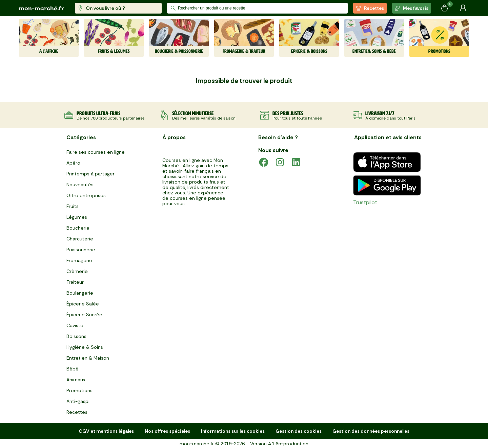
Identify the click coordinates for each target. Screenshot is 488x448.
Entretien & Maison (88, 358)
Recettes (370, 8)
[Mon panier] (445, 8)
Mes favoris (412, 8)
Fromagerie (79, 260)
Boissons (76, 336)
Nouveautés (80, 185)
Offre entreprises (86, 195)
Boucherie (78, 228)
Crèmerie (77, 271)
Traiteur (75, 282)
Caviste (75, 325)
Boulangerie (80, 293)
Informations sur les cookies (233, 431)
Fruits (73, 206)
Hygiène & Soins (85, 347)
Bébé (73, 369)
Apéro (73, 163)
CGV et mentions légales (106, 431)
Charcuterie (80, 239)
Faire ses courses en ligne (96, 152)
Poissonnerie (81, 250)
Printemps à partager (90, 174)
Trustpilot (365, 202)
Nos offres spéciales (167, 431)
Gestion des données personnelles (371, 431)
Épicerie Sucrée (84, 315)
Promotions (79, 390)
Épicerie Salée (83, 304)
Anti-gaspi (78, 401)
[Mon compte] (463, 8)
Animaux (76, 380)
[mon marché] (42, 8)
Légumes (77, 217)
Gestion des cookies (299, 431)
